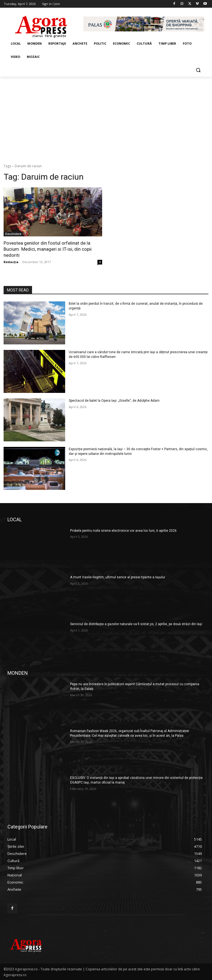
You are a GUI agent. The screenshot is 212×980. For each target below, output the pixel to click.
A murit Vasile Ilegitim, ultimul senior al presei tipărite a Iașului (118, 577)
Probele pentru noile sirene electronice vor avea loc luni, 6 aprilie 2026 (123, 531)
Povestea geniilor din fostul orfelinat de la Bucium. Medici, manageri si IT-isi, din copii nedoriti (48, 249)
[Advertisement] (106, 118)
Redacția (11, 262)
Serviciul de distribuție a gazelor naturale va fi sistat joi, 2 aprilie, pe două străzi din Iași (136, 624)
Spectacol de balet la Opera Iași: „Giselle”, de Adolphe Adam (114, 401)
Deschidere (13, 234)
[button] (198, 70)
